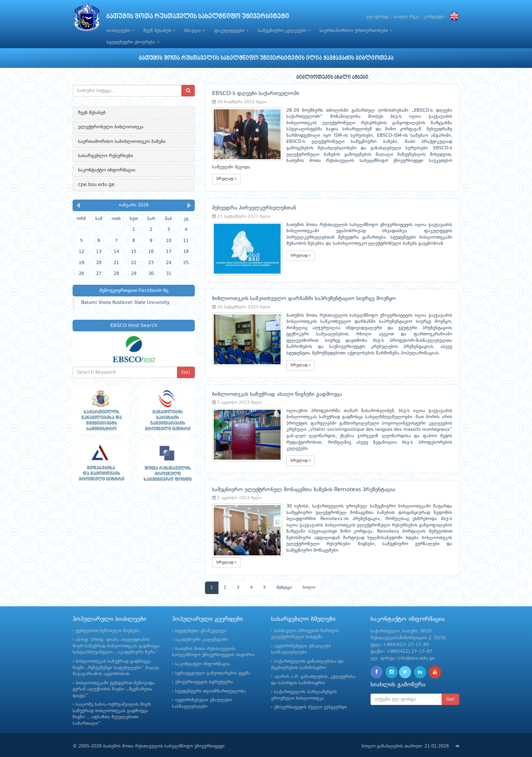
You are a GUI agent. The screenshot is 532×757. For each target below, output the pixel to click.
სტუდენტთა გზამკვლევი (201, 624)
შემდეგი (284, 581)
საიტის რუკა (406, 17)
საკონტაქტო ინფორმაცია (107, 170)
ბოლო (309, 581)
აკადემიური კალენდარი (202, 634)
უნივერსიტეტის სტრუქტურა (204, 676)
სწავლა (195, 31)
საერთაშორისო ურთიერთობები (356, 31)
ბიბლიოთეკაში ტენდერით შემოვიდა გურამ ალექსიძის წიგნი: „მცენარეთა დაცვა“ (114, 683)
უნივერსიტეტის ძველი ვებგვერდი (311, 701)
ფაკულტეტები (231, 31)
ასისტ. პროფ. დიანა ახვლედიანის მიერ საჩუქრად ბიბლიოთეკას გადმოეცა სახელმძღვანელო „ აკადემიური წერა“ (116, 640)
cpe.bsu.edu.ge (96, 185)
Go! (186, 372)
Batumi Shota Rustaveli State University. (126, 303)
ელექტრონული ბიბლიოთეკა (111, 127)
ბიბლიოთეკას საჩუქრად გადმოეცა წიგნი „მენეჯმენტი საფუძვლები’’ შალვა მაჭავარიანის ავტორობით (116, 661)
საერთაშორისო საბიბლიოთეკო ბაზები (122, 142)
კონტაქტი (434, 17)
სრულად (226, 173)
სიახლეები (120, 31)
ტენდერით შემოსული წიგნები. (108, 624)
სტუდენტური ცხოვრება (133, 42)
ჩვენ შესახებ (159, 31)
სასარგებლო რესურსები (106, 156)
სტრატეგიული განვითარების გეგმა (213, 667)
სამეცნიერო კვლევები (284, 31)
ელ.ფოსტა (378, 17)
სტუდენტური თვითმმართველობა (211, 685)
